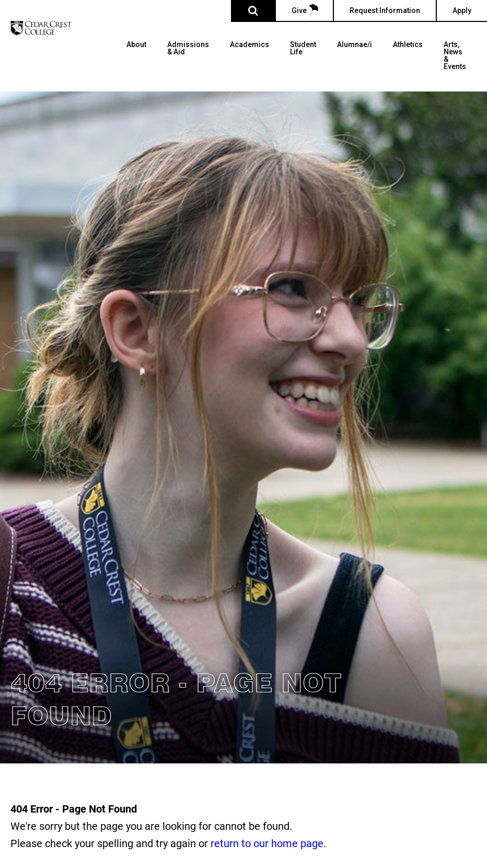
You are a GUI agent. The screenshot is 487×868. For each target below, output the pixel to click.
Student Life (303, 48)
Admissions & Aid (188, 48)
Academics (250, 45)
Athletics (408, 45)
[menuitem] (136, 66)
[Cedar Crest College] (41, 28)
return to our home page (267, 843)
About (136, 45)
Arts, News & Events (455, 56)
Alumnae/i (355, 45)
